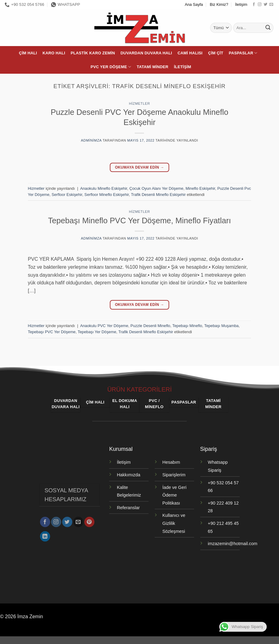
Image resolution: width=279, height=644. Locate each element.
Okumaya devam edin (140, 168)
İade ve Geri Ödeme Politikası (174, 495)
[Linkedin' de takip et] (45, 534)
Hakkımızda (129, 475)
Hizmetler (139, 103)
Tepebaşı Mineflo (187, 326)
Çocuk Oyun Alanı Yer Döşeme (156, 188)
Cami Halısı (190, 53)
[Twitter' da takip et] (265, 5)
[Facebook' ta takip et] (254, 5)
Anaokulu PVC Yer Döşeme (104, 326)
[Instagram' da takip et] (260, 5)
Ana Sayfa (194, 4)
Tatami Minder (153, 67)
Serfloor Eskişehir (67, 195)
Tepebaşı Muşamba (221, 326)
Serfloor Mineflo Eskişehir (106, 195)
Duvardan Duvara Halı (146, 53)
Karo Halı (54, 53)
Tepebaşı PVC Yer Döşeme (52, 332)
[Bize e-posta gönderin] (271, 5)
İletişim (241, 4)
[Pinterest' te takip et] (89, 520)
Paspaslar (243, 53)
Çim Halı (28, 53)
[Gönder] (268, 28)
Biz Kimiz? (219, 4)
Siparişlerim (174, 475)
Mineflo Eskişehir (200, 188)
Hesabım (171, 462)
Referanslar (128, 508)
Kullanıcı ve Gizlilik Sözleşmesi (174, 523)
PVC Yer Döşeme (111, 67)
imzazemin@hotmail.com (233, 544)
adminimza (91, 140)
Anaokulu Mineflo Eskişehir (104, 188)
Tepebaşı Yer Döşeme (97, 332)
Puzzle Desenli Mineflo (150, 326)
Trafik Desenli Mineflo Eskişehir (158, 195)
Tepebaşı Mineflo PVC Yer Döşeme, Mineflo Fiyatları (139, 221)
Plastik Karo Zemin (93, 53)
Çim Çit (215, 53)
